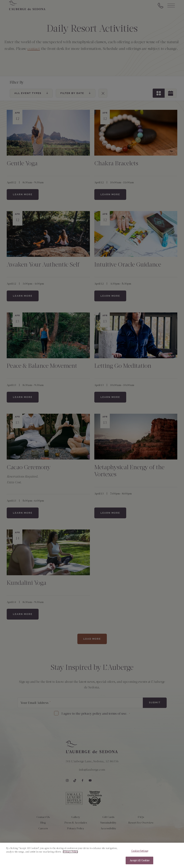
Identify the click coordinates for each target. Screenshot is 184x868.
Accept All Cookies (139, 863)
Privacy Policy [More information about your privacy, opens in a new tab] (70, 854)
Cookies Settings (140, 854)
